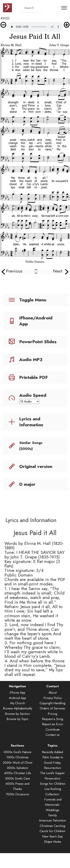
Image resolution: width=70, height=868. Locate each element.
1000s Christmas (17, 767)
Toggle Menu (33, 300)
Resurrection (53, 778)
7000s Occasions (17, 804)
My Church (18, 713)
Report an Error (53, 734)
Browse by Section (17, 724)
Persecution (52, 788)
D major (27, 484)
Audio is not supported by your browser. (35, 27)
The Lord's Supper (52, 783)
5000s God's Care (17, 788)
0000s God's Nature (18, 762)
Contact (53, 696)
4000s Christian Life (18, 783)
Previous (14, 271)
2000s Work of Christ (18, 772)
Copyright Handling (52, 713)
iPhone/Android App (36, 321)
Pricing (52, 724)
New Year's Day (52, 846)
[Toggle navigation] (64, 8)
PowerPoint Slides (38, 342)
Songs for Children (53, 793)
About (53, 702)
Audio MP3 (31, 359)
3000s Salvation (17, 778)
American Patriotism (52, 830)
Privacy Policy (53, 708)
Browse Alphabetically (18, 718)
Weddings (52, 820)
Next (58, 271)
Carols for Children (52, 841)
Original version (36, 466)
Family (53, 825)
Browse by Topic (17, 729)
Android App (18, 708)
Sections (17, 756)
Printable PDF (34, 377)
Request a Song (53, 729)
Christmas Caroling (52, 836)
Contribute (53, 739)
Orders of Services (52, 718)
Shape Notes (53, 851)
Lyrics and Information (31, 422)
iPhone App (17, 702)
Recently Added (52, 762)
